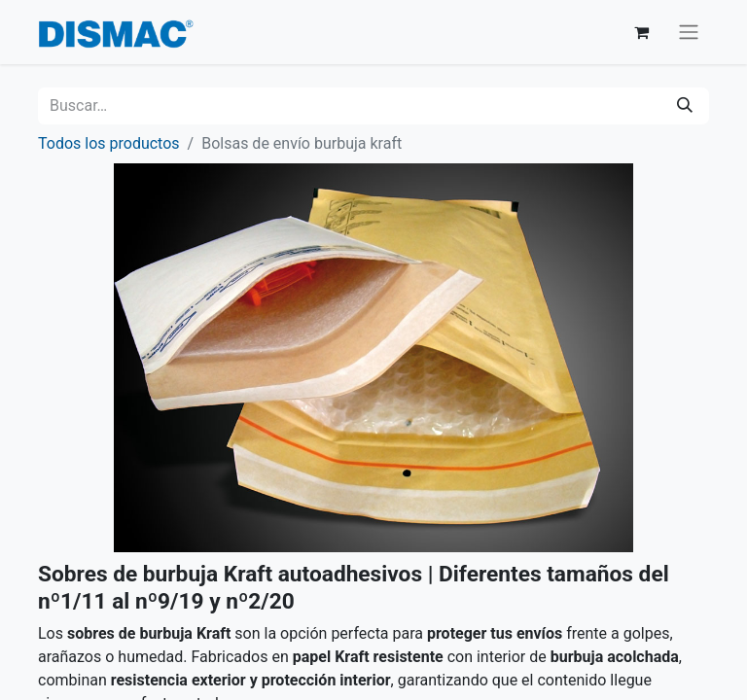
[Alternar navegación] (689, 33)
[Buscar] (685, 106)
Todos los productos (109, 143)
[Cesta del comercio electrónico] (641, 32)
